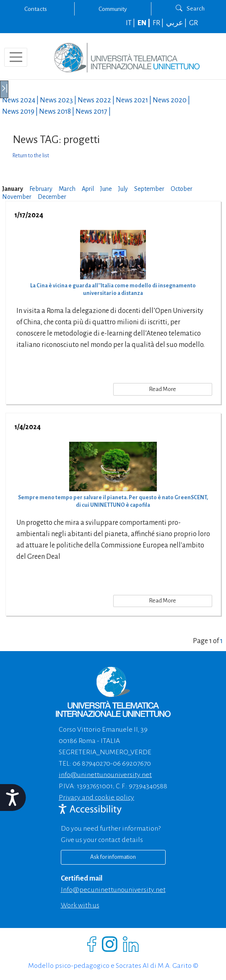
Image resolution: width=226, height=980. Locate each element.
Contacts (36, 9)
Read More (162, 389)
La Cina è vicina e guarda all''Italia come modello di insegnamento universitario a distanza (113, 289)
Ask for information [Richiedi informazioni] (113, 857)
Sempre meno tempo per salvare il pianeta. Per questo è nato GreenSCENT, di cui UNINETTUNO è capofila (113, 501)
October (182, 189)
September (149, 189)
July (123, 189)
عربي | (177, 23)
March (67, 189)
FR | (159, 23)
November (17, 197)
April (88, 189)
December (52, 197)
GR (194, 23)
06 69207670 (132, 764)
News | (21, 100)
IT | (131, 23)
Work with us (80, 905)
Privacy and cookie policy (96, 798)
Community (113, 9)
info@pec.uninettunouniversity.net (113, 890)
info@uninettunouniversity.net (105, 775)
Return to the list (31, 156)
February (41, 189)
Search (190, 8)
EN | (144, 23)
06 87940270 (91, 764)
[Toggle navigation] (16, 57)
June (106, 189)
